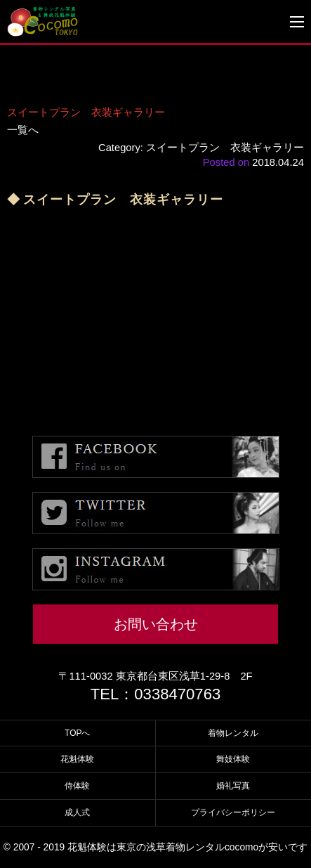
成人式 (77, 812)
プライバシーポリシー (233, 812)
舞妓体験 (233, 759)
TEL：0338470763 (156, 694)
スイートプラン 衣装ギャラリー (86, 112)
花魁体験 (77, 759)
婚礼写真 (233, 786)
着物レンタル (233, 733)
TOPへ (77, 733)
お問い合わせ (156, 624)
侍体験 (77, 786)
